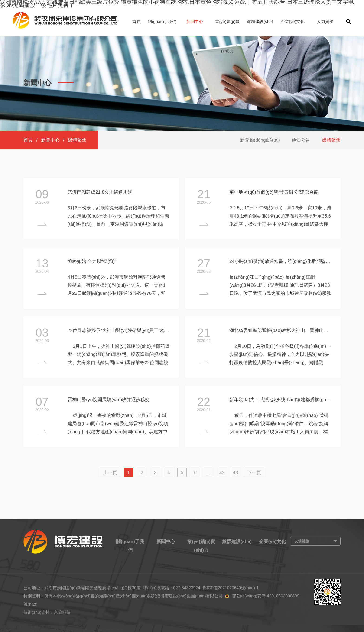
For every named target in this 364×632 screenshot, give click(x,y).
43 (235, 472)
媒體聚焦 (331, 140)
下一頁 (254, 472)
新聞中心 (195, 22)
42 (222, 472)
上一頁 (110, 472)
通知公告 (301, 140)
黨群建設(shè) (260, 22)
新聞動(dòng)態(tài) (260, 140)
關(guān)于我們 (162, 22)
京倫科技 (62, 612)
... (209, 472)
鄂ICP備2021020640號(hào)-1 (231, 588)
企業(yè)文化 (293, 22)
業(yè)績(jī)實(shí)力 (227, 36)
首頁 (136, 22)
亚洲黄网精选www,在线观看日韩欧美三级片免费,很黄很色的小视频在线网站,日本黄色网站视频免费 (61, 630)
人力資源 (325, 22)
